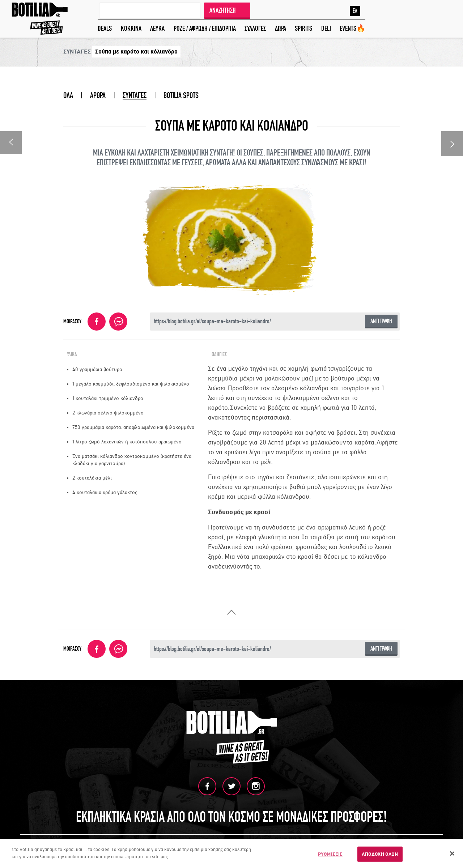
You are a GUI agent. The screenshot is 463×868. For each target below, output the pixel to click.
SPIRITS (303, 28)
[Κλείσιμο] (452, 855)
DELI (326, 28)
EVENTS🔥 (352, 28)
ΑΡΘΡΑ (98, 95)
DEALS (105, 28)
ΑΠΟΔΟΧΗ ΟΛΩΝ (380, 855)
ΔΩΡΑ (281, 28)
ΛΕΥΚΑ (157, 28)
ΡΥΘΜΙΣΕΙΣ (330, 855)
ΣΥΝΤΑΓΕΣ (135, 95)
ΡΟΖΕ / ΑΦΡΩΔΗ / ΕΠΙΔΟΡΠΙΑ (205, 28)
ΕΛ (355, 11)
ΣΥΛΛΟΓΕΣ (255, 28)
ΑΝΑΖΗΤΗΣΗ (223, 10)
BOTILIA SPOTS (181, 95)
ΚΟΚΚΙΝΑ (131, 28)
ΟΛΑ (68, 95)
